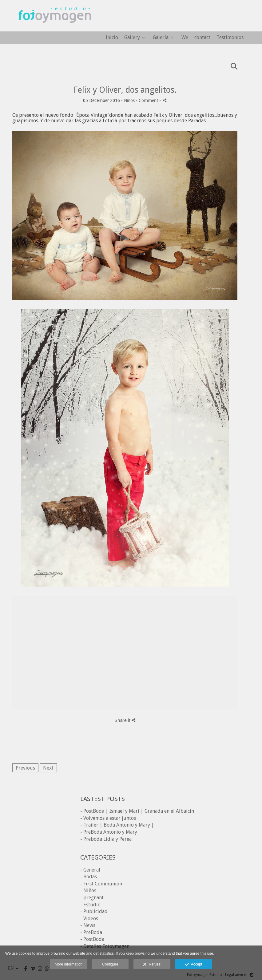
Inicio (112, 38)
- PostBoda (92, 939)
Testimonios (230, 38)
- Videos (89, 919)
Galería (161, 38)
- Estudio (90, 905)
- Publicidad (94, 911)
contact (202, 38)
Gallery (132, 38)
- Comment (148, 100)
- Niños (88, 891)
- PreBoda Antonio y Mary (109, 832)
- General (90, 870)
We (185, 38)
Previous (25, 768)
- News (88, 925)
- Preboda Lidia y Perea (106, 839)
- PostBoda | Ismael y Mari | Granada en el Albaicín (137, 811)
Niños (129, 100)
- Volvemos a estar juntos (108, 818)
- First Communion (101, 884)
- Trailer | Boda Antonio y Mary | (117, 825)
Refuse (152, 965)
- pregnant (92, 898)
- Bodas (89, 877)
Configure (110, 964)
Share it (125, 720)
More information (69, 964)
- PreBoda (91, 932)
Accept (194, 965)
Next (48, 768)
